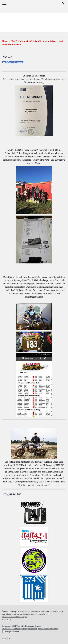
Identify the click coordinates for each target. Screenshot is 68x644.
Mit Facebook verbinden (13, 62)
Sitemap (55, 629)
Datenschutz (33, 629)
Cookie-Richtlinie (45, 629)
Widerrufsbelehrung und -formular (29, 626)
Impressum (6, 626)
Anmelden (6, 638)
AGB (13, 626)
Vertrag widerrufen (12, 632)
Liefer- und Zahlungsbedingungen (15, 617)
